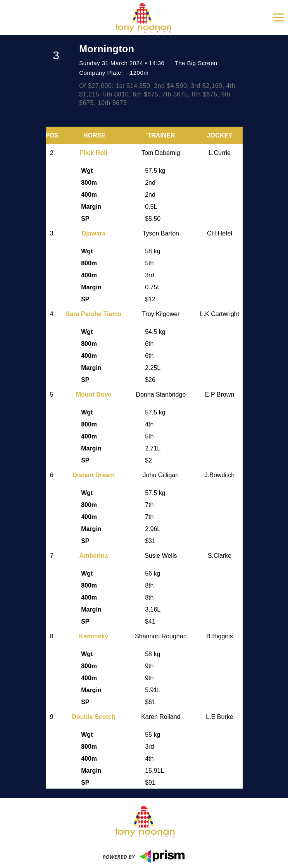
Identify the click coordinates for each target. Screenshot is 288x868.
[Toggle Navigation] (278, 17)
